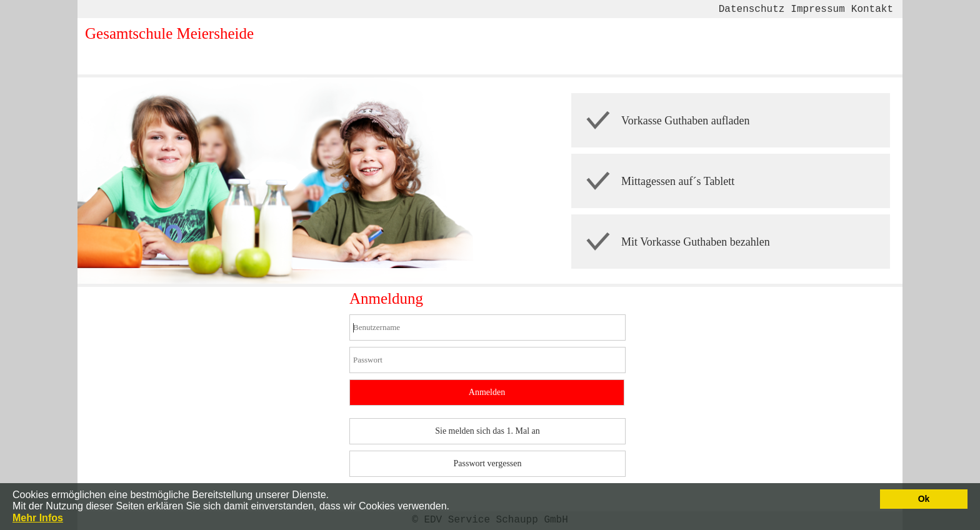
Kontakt (872, 9)
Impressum (817, 9)
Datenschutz (751, 9)
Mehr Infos (38, 518)
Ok (924, 499)
